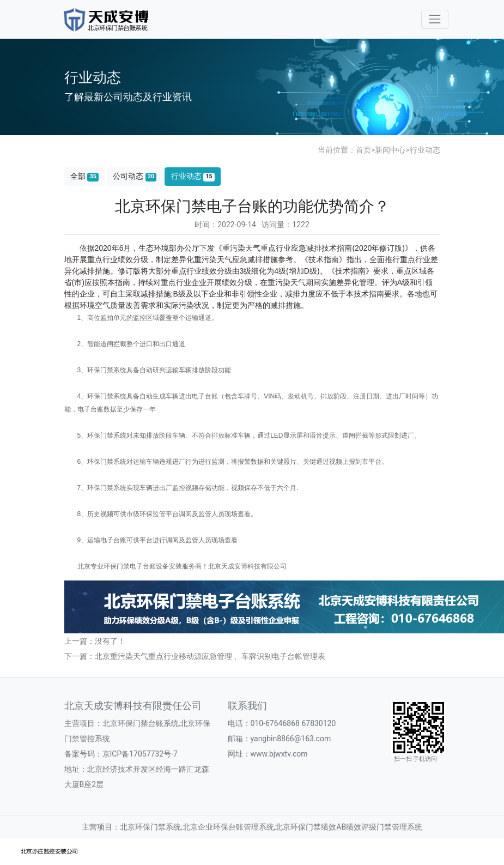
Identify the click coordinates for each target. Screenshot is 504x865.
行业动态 (425, 150)
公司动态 (135, 176)
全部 (84, 176)
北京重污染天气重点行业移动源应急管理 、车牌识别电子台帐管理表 (210, 656)
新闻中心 (390, 150)
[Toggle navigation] (435, 19)
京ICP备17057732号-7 (140, 754)
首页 (363, 150)
